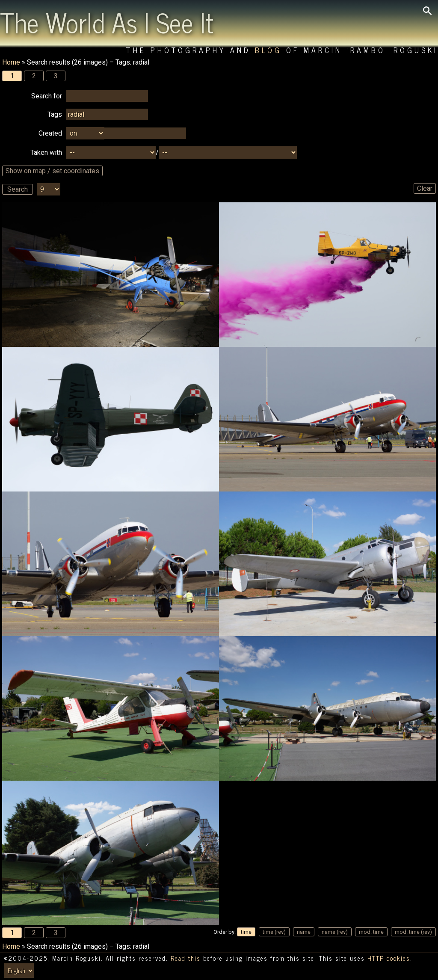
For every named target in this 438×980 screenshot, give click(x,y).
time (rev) (274, 932)
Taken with (46, 152)
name (304, 932)
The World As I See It (107, 22)
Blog (268, 50)
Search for (47, 96)
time (246, 932)
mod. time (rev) (413, 932)
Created (50, 133)
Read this (186, 958)
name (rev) (335, 932)
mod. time (371, 932)
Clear (425, 188)
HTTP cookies (389, 958)
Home (11, 62)
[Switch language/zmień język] (19, 971)
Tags (55, 114)
